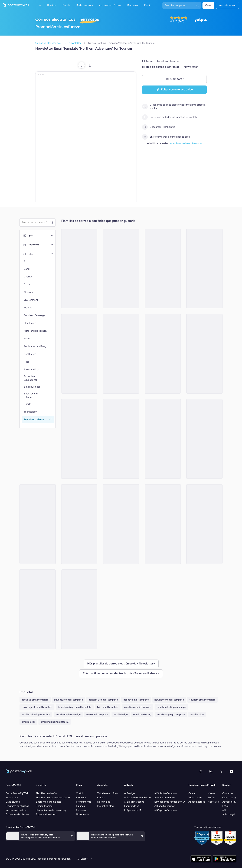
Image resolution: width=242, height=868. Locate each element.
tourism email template (202, 700)
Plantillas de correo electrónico (53, 798)
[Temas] (52, 254)
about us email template (35, 700)
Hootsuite (213, 802)
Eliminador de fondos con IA (170, 802)
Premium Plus (84, 802)
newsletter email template (169, 700)
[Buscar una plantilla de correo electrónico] (36, 223)
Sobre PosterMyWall (17, 793)
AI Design (129, 793)
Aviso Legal (228, 814)
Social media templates (49, 802)
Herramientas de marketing (51, 810)
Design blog (104, 802)
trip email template (108, 707)
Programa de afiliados (17, 806)
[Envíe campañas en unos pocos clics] (145, 137)
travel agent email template (37, 707)
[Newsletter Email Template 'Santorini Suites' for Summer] (79, 269)
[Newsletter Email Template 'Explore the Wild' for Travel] (163, 439)
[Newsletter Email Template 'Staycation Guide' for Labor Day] (79, 609)
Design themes (44, 806)
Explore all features (46, 814)
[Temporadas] (52, 245)
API (224, 810)
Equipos (80, 806)
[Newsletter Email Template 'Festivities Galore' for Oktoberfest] (163, 354)
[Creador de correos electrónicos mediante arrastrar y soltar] (145, 107)
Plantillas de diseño (46, 793)
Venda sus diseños (16, 810)
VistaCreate (195, 798)
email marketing (142, 715)
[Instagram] (211, 771)
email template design (68, 715)
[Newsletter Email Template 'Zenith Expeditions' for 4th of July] (204, 354)
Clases (101, 798)
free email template (97, 715)
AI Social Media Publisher (138, 798)
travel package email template (75, 707)
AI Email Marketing (134, 802)
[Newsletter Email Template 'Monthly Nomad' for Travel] (121, 269)
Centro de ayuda (231, 798)
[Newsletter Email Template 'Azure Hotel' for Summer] (79, 524)
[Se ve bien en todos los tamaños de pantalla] (145, 117)
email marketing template (36, 715)
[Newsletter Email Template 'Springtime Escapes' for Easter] (163, 524)
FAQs (225, 806)
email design (121, 715)
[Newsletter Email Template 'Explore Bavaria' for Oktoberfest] (38, 609)
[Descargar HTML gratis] (145, 127)
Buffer (211, 798)
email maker (197, 715)
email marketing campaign (171, 707)
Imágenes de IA (133, 810)
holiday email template (136, 700)
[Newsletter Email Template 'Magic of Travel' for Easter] (38, 524)
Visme (211, 793)
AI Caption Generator (166, 810)
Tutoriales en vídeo (108, 793)
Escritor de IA (132, 806)
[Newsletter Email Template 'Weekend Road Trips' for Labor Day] (163, 269)
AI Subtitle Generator (166, 793)
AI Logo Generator (164, 806)
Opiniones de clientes (18, 814)
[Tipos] (52, 236)
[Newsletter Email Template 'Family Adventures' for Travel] (121, 354)
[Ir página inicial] (14, 5)
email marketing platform (55, 722)
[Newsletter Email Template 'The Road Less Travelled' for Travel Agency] (204, 439)
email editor (28, 722)
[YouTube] (231, 771)
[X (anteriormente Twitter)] (221, 771)
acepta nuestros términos (186, 143)
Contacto (228, 793)
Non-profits (83, 814)
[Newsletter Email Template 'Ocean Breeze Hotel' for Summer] (121, 439)
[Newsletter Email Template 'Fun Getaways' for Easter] (121, 524)
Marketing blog (105, 806)
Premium (81, 798)
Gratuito (81, 793)
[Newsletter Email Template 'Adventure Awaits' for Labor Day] (204, 524)
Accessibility (229, 802)
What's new (12, 798)
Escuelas (81, 810)
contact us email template (103, 700)
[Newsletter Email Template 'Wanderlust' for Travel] (204, 269)
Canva (192, 793)
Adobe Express (197, 802)
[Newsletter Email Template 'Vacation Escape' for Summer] (79, 354)
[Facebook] (201, 771)
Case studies (13, 802)
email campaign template (171, 715)
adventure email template (68, 700)
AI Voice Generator (165, 798)
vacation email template (138, 707)
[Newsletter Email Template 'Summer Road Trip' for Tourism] (79, 439)
